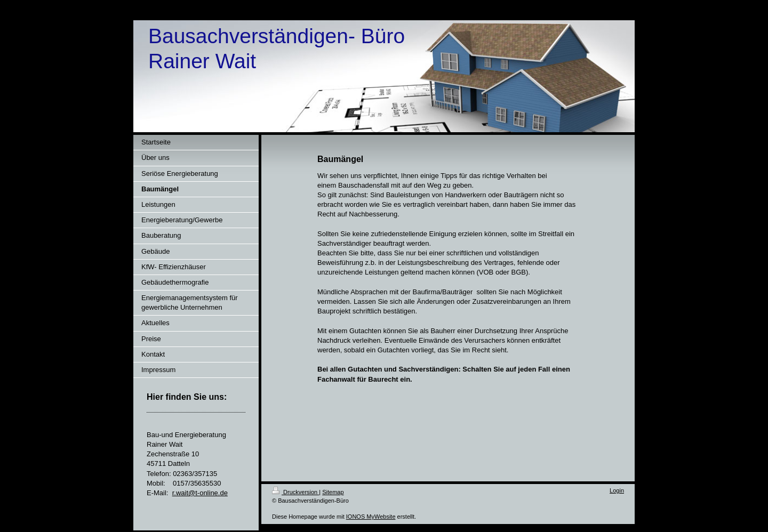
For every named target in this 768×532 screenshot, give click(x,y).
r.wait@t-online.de (200, 493)
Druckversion (295, 492)
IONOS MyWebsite (371, 517)
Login (617, 490)
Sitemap (333, 492)
